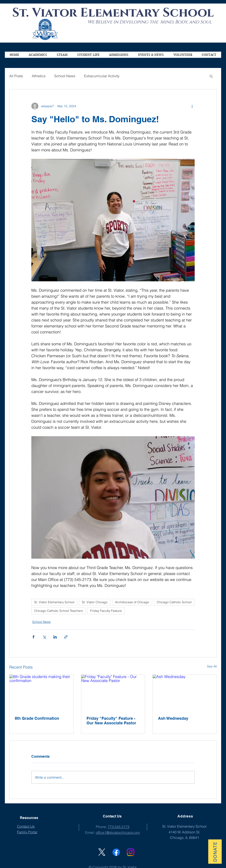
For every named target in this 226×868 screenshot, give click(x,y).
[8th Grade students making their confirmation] (41, 693)
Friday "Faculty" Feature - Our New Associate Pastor (111, 721)
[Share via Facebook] (33, 637)
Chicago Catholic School (174, 602)
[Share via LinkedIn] (55, 637)
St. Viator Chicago (95, 602)
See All (212, 666)
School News (65, 76)
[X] (102, 852)
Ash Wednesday (173, 718)
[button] (38, 55)
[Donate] (215, 851)
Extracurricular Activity (102, 76)
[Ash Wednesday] (185, 693)
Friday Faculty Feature (106, 611)
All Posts (16, 76)
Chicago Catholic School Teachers (58, 611)
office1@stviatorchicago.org (118, 832)
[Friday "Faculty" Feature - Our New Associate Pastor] (113, 693)
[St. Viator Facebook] (116, 852)
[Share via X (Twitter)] (44, 637)
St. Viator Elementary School (54, 602)
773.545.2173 (119, 827)
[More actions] (192, 106)
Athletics (39, 76)
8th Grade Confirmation (37, 718)
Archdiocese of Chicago (132, 602)
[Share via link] (66, 637)
